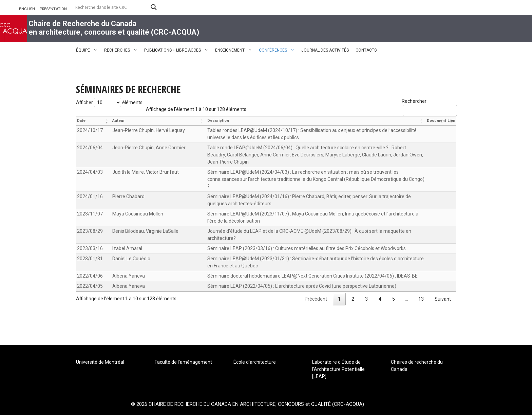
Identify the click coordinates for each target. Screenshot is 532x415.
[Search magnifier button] (154, 7)
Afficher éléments (109, 102)
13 (421, 299)
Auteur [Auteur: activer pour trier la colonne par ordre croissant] (118, 121)
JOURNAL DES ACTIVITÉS (325, 50)
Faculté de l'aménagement (183, 362)
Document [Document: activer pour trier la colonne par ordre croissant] (436, 121)
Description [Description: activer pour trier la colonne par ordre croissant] (218, 121)
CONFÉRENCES (278, 50)
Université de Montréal (100, 362)
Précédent (316, 299)
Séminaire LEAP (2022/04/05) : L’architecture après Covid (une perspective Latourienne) (302, 286)
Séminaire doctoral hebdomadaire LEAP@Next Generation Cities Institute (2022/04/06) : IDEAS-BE (312, 276)
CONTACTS (366, 50)
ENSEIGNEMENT (235, 50)
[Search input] (111, 7)
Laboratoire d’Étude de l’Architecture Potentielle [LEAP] (338, 369)
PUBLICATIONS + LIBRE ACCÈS (178, 50)
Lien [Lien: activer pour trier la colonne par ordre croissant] (451, 121)
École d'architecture (255, 362)
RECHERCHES (122, 50)
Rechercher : (429, 107)
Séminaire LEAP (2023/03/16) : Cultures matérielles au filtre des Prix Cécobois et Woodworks (307, 248)
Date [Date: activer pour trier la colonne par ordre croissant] (81, 121)
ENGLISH (27, 9)
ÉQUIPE (88, 50)
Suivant (443, 299)
